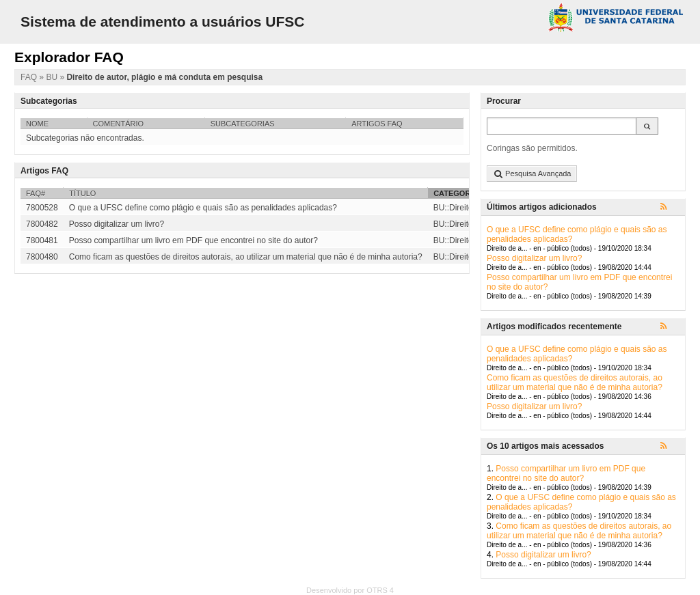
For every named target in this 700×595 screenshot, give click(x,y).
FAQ (30, 77)
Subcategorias (243, 124)
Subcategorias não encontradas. (85, 138)
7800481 (42, 240)
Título (82, 193)
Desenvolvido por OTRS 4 (350, 590)
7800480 (42, 257)
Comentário (119, 124)
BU (53, 77)
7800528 (42, 208)
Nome (37, 124)
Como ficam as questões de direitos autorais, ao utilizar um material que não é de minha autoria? (575, 383)
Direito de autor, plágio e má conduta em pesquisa (164, 77)
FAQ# (36, 193)
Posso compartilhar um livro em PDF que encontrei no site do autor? (566, 473)
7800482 (42, 224)
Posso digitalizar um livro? (534, 258)
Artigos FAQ (377, 124)
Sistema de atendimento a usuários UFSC (162, 22)
